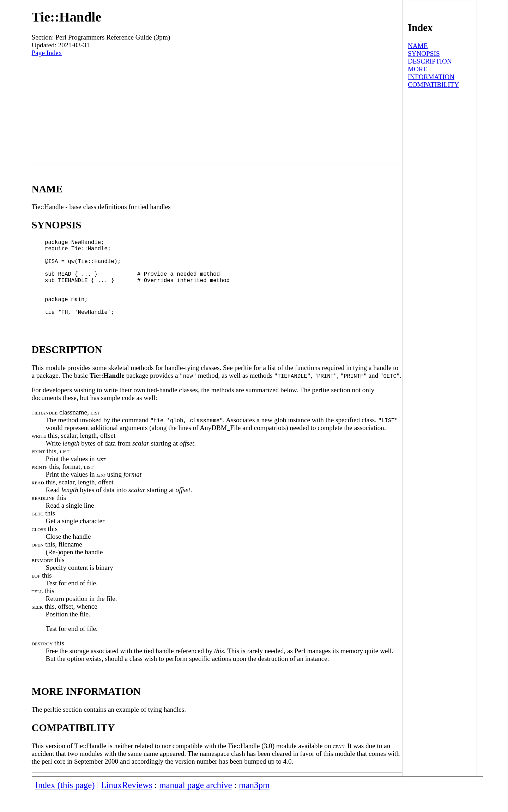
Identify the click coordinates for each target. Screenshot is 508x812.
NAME (418, 46)
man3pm (254, 803)
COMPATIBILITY (433, 85)
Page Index (47, 53)
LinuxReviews (127, 803)
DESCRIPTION (430, 61)
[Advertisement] (217, 110)
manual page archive (195, 803)
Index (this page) (65, 803)
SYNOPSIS (424, 53)
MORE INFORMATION (431, 73)
